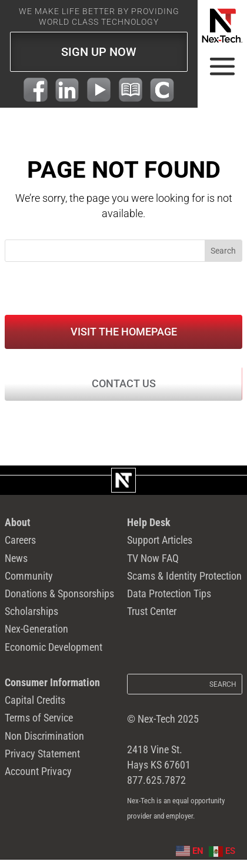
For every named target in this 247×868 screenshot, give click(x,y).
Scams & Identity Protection (184, 580)
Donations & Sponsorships (59, 599)
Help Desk (149, 525)
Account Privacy (38, 783)
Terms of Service (39, 727)
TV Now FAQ (153, 562)
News (16, 562)
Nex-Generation (36, 636)
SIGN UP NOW (99, 52)
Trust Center (152, 617)
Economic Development (54, 654)
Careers (20, 543)
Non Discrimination (44, 746)
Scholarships (31, 617)
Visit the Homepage (124, 332)
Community (29, 580)
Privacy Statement (42, 764)
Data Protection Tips (169, 599)
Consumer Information (52, 690)
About (18, 525)
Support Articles (160, 543)
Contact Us (124, 385)
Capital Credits (35, 709)
